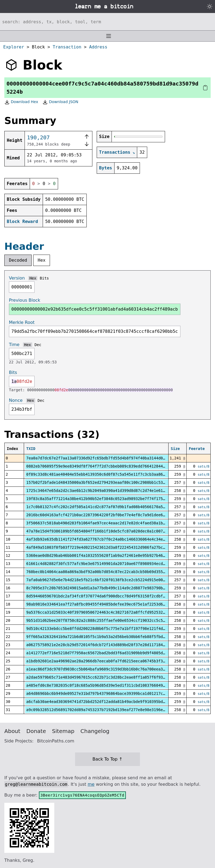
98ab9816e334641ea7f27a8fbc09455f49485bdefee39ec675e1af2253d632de (99, 604)
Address (98, 47)
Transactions (115, 152)
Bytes (106, 168)
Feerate (197, 449)
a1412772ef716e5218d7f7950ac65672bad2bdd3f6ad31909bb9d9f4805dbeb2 (99, 653)
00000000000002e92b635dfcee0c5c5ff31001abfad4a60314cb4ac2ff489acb (95, 309)
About (12, 731)
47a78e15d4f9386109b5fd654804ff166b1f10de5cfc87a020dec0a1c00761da (99, 531)
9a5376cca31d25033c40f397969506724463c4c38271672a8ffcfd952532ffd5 (99, 612)
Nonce (16, 400)
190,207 (38, 137)
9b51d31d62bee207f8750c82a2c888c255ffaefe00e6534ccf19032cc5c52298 (99, 620)
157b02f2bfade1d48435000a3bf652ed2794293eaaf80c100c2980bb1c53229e (99, 482)
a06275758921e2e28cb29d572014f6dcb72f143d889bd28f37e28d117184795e (99, 645)
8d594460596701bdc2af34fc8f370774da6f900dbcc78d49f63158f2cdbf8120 (99, 596)
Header (24, 246)
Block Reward (22, 221)
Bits (44, 278)
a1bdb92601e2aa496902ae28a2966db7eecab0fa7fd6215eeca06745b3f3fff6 (99, 661)
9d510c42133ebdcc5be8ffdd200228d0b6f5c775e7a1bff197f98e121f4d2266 (99, 629)
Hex (42, 260)
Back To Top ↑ (107, 759)
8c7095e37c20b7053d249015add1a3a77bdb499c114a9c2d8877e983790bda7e (99, 588)
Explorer (14, 47)
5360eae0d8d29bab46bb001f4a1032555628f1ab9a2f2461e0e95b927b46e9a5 (99, 555)
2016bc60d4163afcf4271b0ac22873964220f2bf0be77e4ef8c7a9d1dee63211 (99, 515)
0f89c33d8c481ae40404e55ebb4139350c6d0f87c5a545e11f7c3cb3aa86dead (99, 474)
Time (14, 345)
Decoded (18, 260)
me (91, 784)
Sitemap (63, 731)
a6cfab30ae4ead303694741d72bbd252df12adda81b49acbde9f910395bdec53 (99, 702)
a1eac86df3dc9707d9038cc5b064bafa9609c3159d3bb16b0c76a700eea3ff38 (99, 669)
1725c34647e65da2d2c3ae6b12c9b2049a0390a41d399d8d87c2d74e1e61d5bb (99, 491)
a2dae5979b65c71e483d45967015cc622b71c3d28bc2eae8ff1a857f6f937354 (99, 677)
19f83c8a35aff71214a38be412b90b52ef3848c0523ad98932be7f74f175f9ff (99, 499)
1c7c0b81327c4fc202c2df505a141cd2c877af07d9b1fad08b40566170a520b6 (99, 507)
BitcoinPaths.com (56, 741)
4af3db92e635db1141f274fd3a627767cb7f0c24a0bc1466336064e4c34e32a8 (99, 539)
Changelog (95, 731)
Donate (36, 731)
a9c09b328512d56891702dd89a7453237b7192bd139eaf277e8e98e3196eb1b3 (99, 710)
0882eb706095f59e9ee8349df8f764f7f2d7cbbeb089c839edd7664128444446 (99, 466)
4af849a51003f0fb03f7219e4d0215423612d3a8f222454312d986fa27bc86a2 (99, 547)
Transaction (67, 47)
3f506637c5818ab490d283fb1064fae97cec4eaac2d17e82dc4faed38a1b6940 (99, 523)
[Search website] (107, 22)
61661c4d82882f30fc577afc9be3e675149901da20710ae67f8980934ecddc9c (99, 564)
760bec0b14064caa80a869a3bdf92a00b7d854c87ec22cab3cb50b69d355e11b (99, 572)
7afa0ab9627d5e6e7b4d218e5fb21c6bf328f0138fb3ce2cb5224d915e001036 (99, 580)
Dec (38, 345)
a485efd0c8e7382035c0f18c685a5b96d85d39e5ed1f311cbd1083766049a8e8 (99, 685)
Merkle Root (22, 322)
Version (17, 278)
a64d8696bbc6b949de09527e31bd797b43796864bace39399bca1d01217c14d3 (99, 693)
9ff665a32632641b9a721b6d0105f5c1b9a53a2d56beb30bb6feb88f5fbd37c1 (99, 637)
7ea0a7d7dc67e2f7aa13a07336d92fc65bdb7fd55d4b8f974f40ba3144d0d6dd (99, 458)
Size (175, 449)
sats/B (204, 466)
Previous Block (25, 300)
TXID (31, 449)
